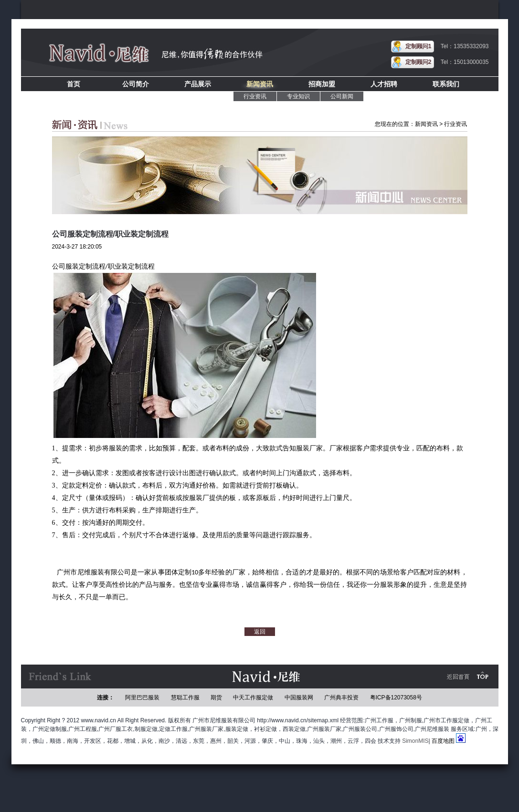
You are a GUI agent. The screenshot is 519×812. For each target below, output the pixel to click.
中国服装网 (299, 697)
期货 (216, 697)
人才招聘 (384, 84)
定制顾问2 (418, 62)
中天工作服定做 (253, 697)
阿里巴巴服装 (142, 697)
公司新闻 (342, 96)
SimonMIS (415, 741)
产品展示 (198, 84)
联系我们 (446, 84)
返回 (260, 632)
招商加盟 (322, 84)
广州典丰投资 (341, 697)
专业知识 (298, 96)
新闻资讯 (260, 84)
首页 (74, 84)
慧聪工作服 (185, 697)
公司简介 (136, 84)
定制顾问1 (418, 46)
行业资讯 (255, 96)
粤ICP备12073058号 (396, 697)
